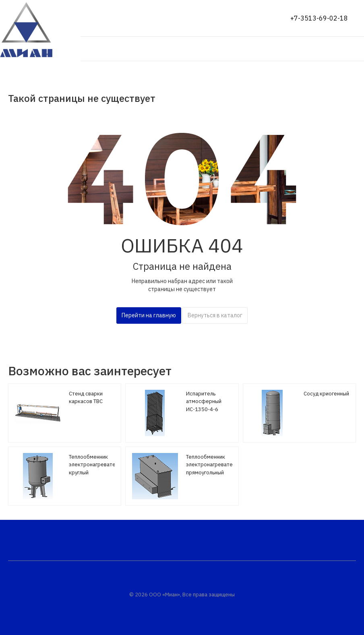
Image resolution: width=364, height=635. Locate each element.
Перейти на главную (149, 315)
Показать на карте (110, 18)
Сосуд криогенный (326, 394)
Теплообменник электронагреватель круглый (95, 465)
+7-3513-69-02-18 (319, 18)
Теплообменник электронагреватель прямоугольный (212, 465)
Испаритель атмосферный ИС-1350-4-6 (204, 401)
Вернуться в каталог (215, 315)
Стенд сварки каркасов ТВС (86, 398)
